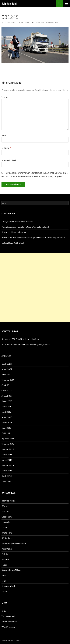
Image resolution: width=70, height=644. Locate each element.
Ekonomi (5, 511)
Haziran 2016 (8, 449)
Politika (5, 554)
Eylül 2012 (6, 481)
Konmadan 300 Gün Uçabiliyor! (16, 339)
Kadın (4, 527)
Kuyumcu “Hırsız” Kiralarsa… (14, 232)
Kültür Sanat (7, 538)
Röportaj (5, 559)
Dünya (4, 506)
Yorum (6, 97)
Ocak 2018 (7, 391)
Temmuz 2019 (8, 380)
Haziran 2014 (8, 465)
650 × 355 (25, 23)
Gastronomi (7, 517)
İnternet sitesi (9, 160)
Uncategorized (8, 586)
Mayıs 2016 (7, 455)
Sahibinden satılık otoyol (46, 23)
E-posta (6, 148)
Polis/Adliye (7, 549)
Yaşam (4, 591)
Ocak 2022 (7, 364)
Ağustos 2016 (8, 439)
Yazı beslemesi (8, 616)
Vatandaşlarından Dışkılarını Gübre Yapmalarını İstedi (25, 227)
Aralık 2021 (7, 369)
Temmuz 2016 (8, 444)
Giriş (4, 611)
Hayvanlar (6, 522)
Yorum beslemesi (9, 622)
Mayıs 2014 (7, 471)
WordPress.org (8, 627)
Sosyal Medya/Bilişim (11, 570)
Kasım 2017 (7, 401)
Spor (4, 575)
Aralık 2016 (7, 417)
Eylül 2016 (6, 433)
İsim (4, 135)
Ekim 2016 (6, 428)
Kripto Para (7, 533)
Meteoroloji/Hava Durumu (14, 543)
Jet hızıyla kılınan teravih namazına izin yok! (21, 344)
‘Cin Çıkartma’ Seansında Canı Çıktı (17, 221)
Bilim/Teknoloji (8, 501)
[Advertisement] (35, 288)
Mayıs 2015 (7, 460)
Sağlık (4, 565)
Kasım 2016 (7, 423)
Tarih (4, 581)
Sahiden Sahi (9, 4)
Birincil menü (66, 4)
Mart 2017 (6, 412)
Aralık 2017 (7, 396)
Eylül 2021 (6, 374)
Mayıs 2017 (7, 407)
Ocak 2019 (7, 385)
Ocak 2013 (7, 476)
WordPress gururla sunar (11, 640)
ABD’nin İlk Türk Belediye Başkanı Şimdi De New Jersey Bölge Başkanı (33, 237)
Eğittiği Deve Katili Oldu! (13, 243)
